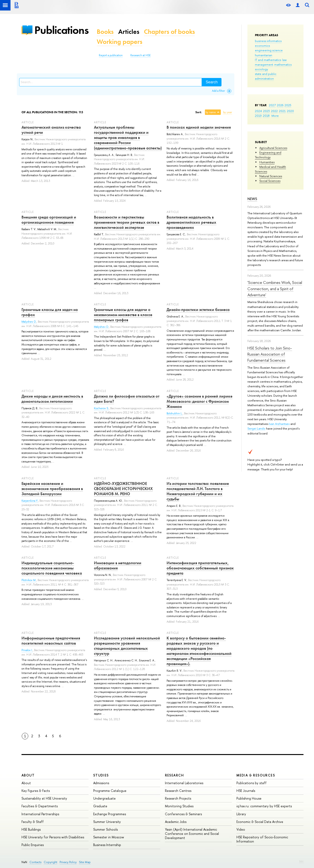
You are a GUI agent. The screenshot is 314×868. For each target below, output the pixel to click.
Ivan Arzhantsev (279, 424)
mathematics (283, 64)
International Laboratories (184, 783)
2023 (266, 111)
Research (175, 775)
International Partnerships (40, 814)
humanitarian (264, 55)
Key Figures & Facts (36, 791)
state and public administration (266, 76)
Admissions (101, 783)
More (275, 116)
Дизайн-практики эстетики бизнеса (198, 310)
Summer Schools (105, 829)
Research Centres (178, 791)
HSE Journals (246, 791)
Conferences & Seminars (183, 814)
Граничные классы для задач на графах (50, 312)
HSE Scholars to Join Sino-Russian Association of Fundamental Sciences (270, 354)
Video (241, 829)
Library (241, 814)
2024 (258, 111)
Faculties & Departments (40, 806)
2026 (280, 105)
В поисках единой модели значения (199, 127)
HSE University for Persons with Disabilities (53, 837)
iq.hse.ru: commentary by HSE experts (264, 806)
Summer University (107, 822)
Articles (129, 32)
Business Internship (107, 845)
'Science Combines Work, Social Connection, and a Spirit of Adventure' (275, 289)
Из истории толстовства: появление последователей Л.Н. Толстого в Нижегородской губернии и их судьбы (198, 491)
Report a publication (111, 55)
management (264, 64)
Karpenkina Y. (30, 501)
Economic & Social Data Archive (260, 822)
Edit (301, 861)
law (284, 60)
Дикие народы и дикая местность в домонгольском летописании (52, 399)
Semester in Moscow (109, 837)
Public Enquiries (33, 845)
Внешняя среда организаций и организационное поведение (49, 220)
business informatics (268, 41)
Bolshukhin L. (175, 413)
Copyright (50, 862)
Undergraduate (104, 798)
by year (228, 112)
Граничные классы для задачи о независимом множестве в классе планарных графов (123, 315)
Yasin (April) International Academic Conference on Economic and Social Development (192, 834)
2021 (282, 111)
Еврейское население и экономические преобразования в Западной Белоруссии (52, 489)
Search (212, 82)
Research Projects (178, 798)
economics (262, 46)
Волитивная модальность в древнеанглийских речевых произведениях (191, 222)
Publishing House (249, 798)
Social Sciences (270, 181)
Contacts (35, 862)
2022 (274, 111)
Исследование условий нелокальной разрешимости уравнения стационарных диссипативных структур (127, 646)
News (252, 199)
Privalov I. (27, 650)
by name (211, 112)
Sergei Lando (256, 428)
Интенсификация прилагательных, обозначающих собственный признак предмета (200, 568)
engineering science (269, 50)
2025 (288, 105)
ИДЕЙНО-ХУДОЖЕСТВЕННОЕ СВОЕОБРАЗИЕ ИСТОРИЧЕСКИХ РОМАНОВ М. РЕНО (123, 489)
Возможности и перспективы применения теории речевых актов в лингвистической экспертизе (127, 222)
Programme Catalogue (110, 791)
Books (105, 32)
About (28, 775)
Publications (61, 30)
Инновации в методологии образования (118, 565)
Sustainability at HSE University (44, 798)
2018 (266, 116)
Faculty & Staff (33, 822)
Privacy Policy (68, 862)
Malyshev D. (29, 322)
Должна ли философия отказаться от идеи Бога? (127, 399)
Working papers (120, 42)
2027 (272, 105)
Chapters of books (169, 32)
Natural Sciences (271, 176)
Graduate (100, 806)
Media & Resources (256, 775)
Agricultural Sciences (273, 148)
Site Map (85, 862)
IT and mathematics (268, 60)
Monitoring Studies (179, 806)
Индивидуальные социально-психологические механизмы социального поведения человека (52, 568)
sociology (261, 69)
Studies (101, 775)
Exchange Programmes (110, 814)
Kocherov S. (101, 408)
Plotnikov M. (29, 580)
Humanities (267, 162)
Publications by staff (252, 783)
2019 (258, 116)
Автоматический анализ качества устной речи (51, 130)
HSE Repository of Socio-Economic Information (262, 839)
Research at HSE (141, 55)
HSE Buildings (31, 829)
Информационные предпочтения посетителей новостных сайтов (51, 641)
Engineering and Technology (268, 155)
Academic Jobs (176, 822)
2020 (290, 111)
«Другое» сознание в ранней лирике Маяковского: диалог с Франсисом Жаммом (200, 401)
